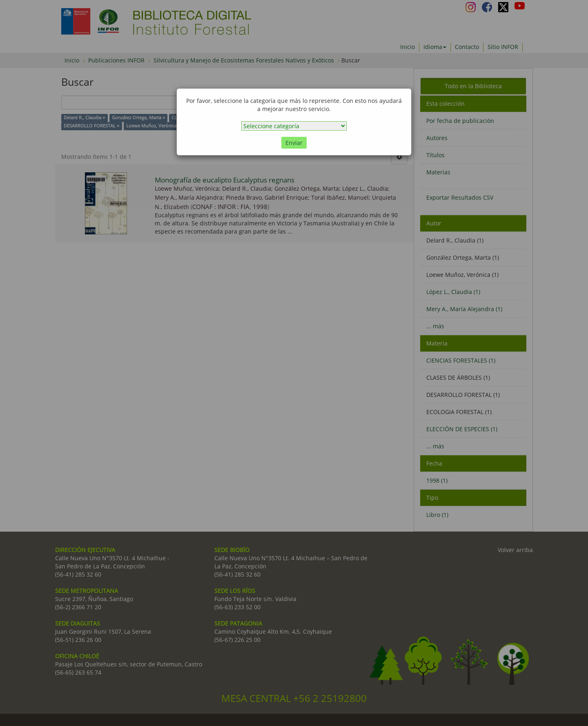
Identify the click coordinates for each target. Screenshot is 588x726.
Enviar (294, 143)
